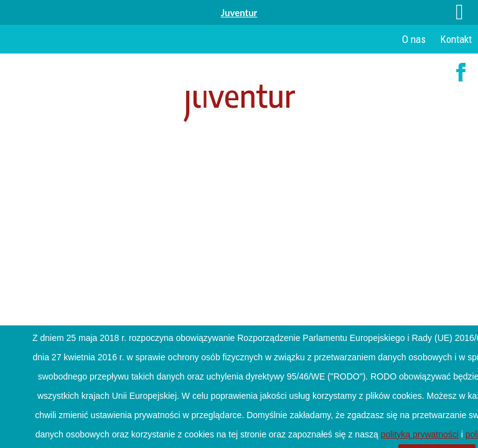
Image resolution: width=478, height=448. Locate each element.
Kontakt (456, 39)
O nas (414, 39)
